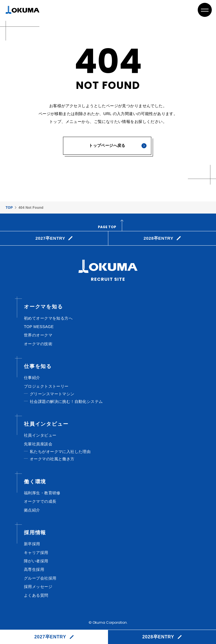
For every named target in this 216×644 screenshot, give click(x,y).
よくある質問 (36, 595)
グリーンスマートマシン (52, 394)
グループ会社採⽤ (40, 578)
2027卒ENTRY (50, 637)
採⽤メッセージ (38, 587)
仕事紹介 (32, 378)
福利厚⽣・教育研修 (42, 493)
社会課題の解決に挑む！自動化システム (66, 401)
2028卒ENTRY (158, 637)
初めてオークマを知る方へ (48, 318)
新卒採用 (32, 544)
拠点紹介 (32, 510)
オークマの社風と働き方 (52, 459)
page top (107, 227)
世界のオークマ (38, 335)
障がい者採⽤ (36, 561)
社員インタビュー (40, 435)
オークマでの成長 (40, 501)
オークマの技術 (38, 344)
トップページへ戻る (107, 145)
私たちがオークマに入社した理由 (60, 452)
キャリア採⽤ (36, 553)
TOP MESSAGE (39, 327)
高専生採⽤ (34, 569)
